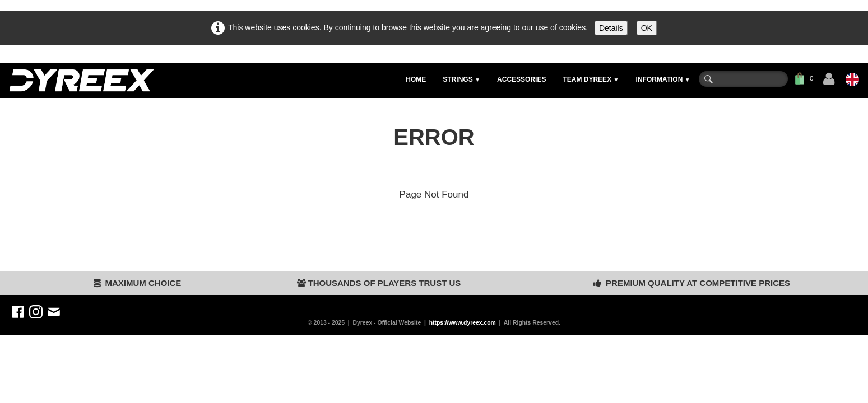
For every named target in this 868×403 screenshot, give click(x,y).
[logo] (81, 80)
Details (611, 28)
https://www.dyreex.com (463, 323)
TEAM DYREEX (591, 79)
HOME (416, 79)
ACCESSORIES (521, 79)
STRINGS (461, 79)
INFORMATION (663, 79)
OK (647, 28)
